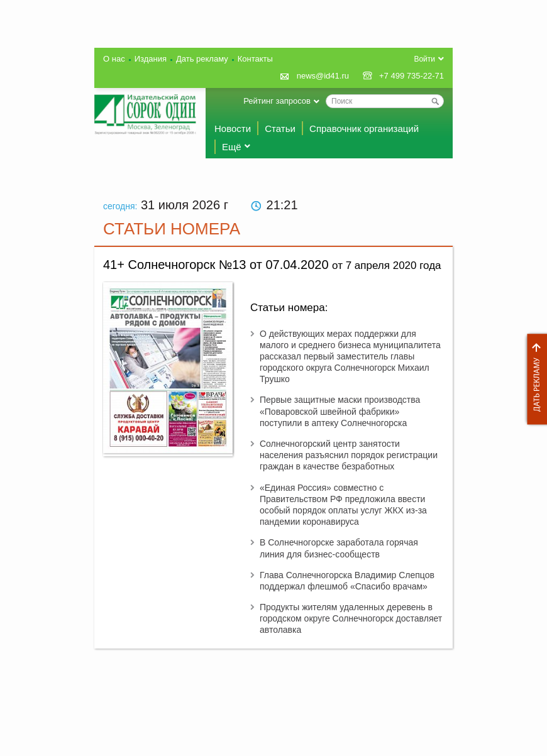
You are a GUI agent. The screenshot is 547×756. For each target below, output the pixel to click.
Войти (424, 59)
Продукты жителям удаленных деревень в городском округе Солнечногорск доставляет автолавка (351, 618)
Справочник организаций (364, 129)
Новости (233, 129)
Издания (151, 59)
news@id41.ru (323, 76)
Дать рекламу (534, 379)
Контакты (255, 59)
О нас (114, 59)
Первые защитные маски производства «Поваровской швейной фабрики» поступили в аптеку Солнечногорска (340, 411)
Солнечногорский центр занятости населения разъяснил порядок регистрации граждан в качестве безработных (349, 455)
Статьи (280, 129)
